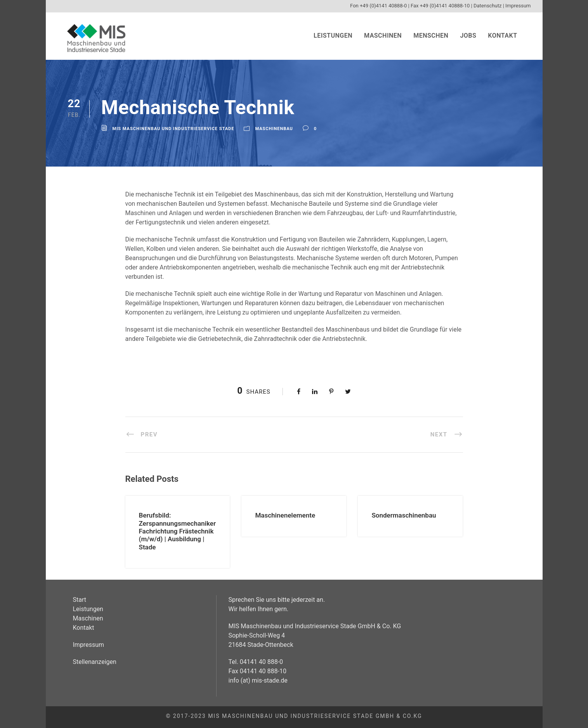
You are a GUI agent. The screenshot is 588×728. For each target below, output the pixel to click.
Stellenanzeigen (95, 662)
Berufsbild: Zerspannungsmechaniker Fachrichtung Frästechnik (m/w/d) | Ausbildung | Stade (178, 531)
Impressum (518, 6)
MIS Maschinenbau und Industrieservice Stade (173, 129)
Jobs (468, 36)
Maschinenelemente (285, 515)
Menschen (431, 36)
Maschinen (383, 36)
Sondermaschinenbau (404, 515)
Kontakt (502, 36)
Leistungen (333, 36)
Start (80, 600)
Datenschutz (487, 6)
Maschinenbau (274, 129)
